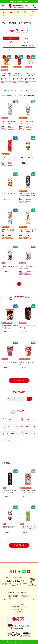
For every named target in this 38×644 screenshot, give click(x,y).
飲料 (7, 420)
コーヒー (7, 427)
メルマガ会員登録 (19, 604)
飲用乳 (7, 441)
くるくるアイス (8, 434)
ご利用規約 (19, 612)
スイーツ (25, 427)
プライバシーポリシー (19, 609)
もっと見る (18, 380)
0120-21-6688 (13, 581)
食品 (25, 420)
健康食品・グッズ (27, 434)
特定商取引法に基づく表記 (19, 607)
